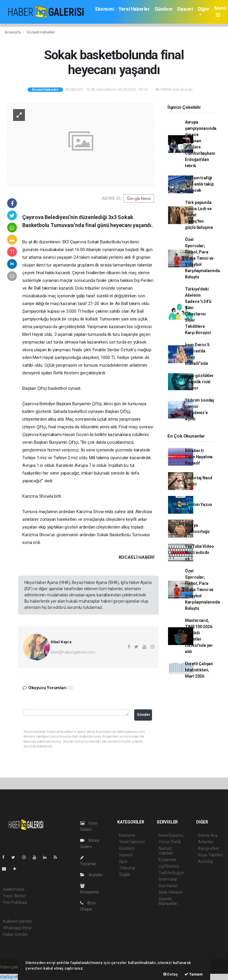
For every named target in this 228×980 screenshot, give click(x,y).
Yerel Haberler (134, 9)
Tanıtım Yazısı (198, 505)
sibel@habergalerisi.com (73, 652)
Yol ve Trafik (170, 842)
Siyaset (185, 9)
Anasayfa (13, 32)
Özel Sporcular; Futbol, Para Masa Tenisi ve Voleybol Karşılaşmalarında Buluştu (202, 258)
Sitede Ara (208, 835)
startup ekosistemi (17, 977)
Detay (171, 974)
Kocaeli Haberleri (41, 32)
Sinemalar (168, 879)
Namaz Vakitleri (166, 851)
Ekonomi (104, 9)
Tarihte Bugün (171, 873)
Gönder (144, 715)
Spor (123, 861)
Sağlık (125, 874)
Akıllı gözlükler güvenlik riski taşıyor (199, 382)
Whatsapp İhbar (17, 928)
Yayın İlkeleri (14, 896)
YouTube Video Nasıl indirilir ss (199, 553)
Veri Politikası (15, 902)
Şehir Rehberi (171, 892)
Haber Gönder (16, 934)
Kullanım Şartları (18, 921)
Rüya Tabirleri (210, 855)
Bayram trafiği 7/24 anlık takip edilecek (199, 184)
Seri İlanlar (168, 886)
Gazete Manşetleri (168, 901)
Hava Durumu (171, 835)
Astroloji (205, 861)
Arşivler (92, 875)
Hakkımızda (14, 889)
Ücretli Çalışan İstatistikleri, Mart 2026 (199, 670)
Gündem (164, 9)
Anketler (206, 842)
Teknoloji (127, 868)
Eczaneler (168, 860)
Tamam (194, 974)
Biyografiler (209, 848)
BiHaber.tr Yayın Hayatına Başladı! (199, 457)
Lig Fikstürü (169, 866)
